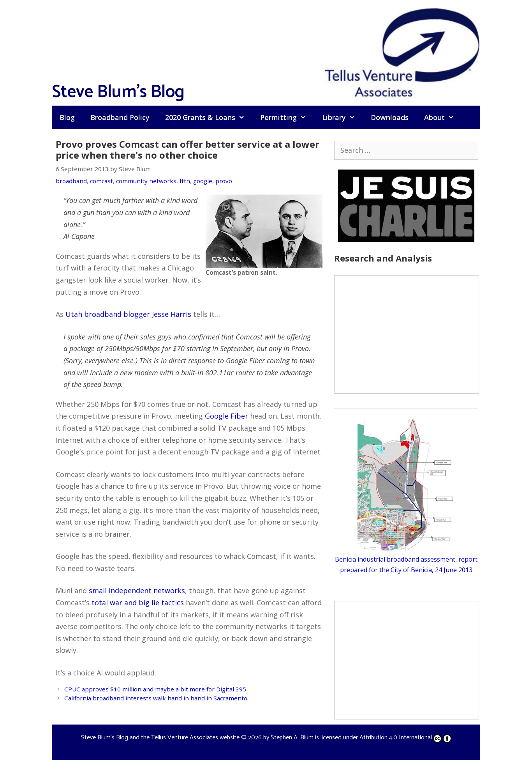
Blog (67, 117)
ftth (185, 181)
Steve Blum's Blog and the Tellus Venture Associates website (160, 738)
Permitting (287, 117)
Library (343, 117)
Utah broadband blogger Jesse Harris (128, 314)
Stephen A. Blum (292, 738)
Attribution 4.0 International (405, 738)
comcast (101, 181)
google (203, 181)
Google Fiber (226, 416)
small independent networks (137, 590)
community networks (146, 181)
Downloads (390, 117)
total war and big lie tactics (138, 603)
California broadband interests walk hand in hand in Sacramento (156, 698)
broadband (71, 181)
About (443, 117)
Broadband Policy (120, 117)
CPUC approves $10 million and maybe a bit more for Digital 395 (155, 689)
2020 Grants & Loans (209, 117)
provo (224, 181)
